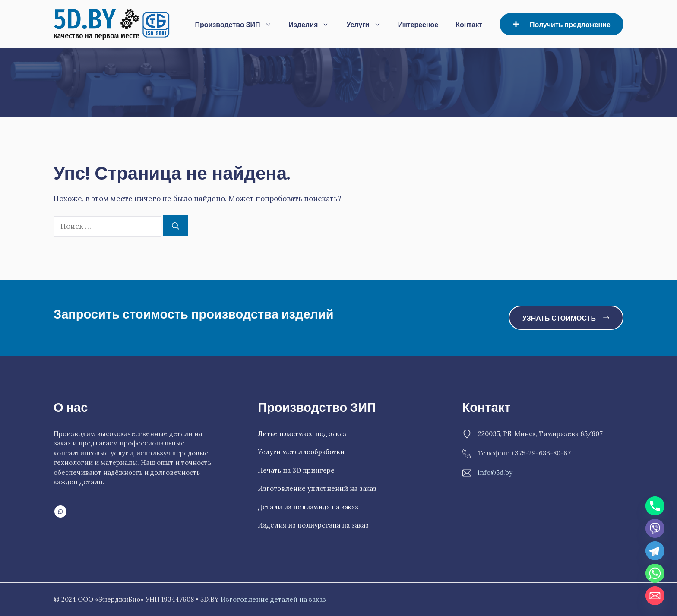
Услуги (368, 24)
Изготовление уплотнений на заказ (317, 488)
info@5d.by (495, 472)
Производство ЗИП (237, 24)
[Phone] (655, 506)
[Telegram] (655, 551)
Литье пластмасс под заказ (302, 434)
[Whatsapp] (655, 573)
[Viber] (655, 528)
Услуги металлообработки (301, 452)
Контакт (469, 24)
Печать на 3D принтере (296, 470)
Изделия (313, 24)
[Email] (655, 596)
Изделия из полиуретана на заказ (313, 525)
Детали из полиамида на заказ (308, 507)
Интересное (418, 24)
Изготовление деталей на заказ (273, 599)
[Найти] (176, 226)
